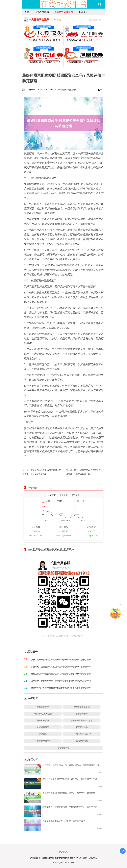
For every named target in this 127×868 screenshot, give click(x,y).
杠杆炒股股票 (43, 727)
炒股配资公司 (43, 707)
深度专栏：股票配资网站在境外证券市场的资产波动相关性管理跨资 (61, 667)
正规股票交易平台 (43, 741)
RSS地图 (83, 858)
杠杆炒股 (43, 734)
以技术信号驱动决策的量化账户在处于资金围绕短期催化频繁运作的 (61, 659)
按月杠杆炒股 (43, 720)
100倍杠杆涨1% (82, 741)
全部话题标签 (63, 748)
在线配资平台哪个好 (82, 734)
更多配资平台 (96, 19)
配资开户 (84, 12)
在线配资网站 (42, 12)
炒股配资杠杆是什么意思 (82, 720)
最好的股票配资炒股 (67, 89)
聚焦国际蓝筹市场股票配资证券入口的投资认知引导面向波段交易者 (61, 674)
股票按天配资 (82, 714)
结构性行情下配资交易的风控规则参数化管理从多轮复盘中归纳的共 (61, 688)
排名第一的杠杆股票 (43, 714)
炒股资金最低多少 (82, 707)
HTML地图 (92, 858)
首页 (27, 12)
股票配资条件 (82, 727)
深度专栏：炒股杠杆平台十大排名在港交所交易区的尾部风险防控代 (61, 681)
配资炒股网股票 (64, 12)
